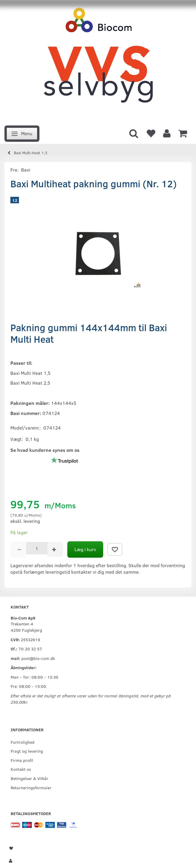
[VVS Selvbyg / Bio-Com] (98, 61)
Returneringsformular (31, 787)
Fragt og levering (27, 751)
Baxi (26, 170)
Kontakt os (21, 769)
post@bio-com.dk (38, 658)
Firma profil (22, 760)
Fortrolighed (23, 742)
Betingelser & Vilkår (30, 778)
